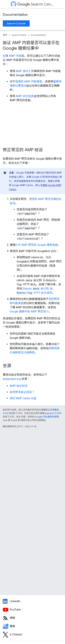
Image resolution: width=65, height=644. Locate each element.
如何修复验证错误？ (22, 392)
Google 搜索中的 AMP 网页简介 (29, 311)
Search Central (36, 4)
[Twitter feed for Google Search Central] (32, 635)
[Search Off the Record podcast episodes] (32, 626)
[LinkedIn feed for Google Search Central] (32, 601)
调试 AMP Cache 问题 (23, 398)
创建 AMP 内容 (12, 56)
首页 (5, 35)
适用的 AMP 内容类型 (29, 81)
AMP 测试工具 (25, 71)
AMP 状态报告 (25, 96)
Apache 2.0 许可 (53, 413)
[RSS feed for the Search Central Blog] (32, 618)
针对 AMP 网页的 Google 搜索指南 (36, 245)
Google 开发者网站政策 (47, 417)
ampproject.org (12, 379)
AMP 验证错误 (19, 386)
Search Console (16, 23)
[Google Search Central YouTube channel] (32, 610)
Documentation (15, 15)
